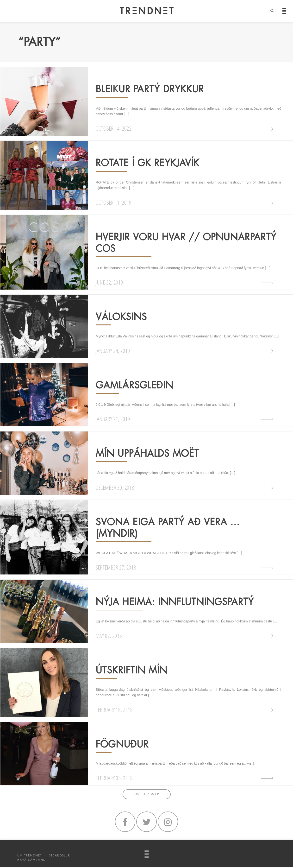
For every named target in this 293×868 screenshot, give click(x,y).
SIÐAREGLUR (60, 857)
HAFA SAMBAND (31, 861)
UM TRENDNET (30, 857)
